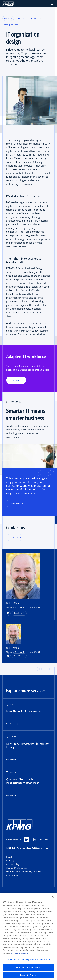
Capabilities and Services (27, 18)
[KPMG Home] (8, 4)
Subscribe (40, 840)
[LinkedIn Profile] (8, 656)
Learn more (15, 503)
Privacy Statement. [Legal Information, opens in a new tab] (20, 953)
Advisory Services (10, 24)
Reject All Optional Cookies (29, 967)
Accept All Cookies (28, 975)
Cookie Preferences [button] (17, 868)
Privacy (10, 861)
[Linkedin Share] (27, 840)
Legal (9, 857)
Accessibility (13, 864)
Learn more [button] (15, 380)
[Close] (53, 897)
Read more (11, 724)
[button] (53, 4)
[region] (28, 936)
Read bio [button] (18, 613)
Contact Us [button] (13, 537)
